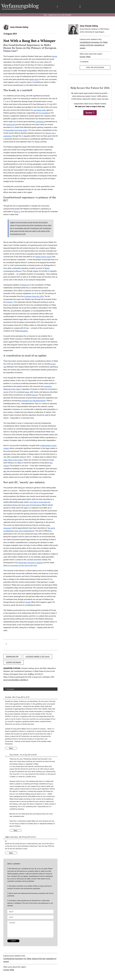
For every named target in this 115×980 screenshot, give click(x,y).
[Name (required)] (30, 912)
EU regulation (44, 113)
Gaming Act (11, 124)
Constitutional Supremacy (13, 959)
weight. (28, 602)
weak (27, 392)
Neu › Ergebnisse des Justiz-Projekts (57, 15)
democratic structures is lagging (31, 562)
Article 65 (25, 285)
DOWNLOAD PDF (12, 656)
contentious (40, 121)
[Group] (20, 5)
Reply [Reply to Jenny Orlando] (16, 830)
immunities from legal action (16, 130)
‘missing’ (35, 395)
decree (55, 56)
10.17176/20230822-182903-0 (16, 680)
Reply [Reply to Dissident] (11, 748)
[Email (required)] (30, 917)
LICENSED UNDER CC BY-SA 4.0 (38, 656)
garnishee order (40, 110)
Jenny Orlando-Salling (19, 27)
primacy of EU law (39, 959)
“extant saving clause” (44, 257)
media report (34, 79)
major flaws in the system (13, 460)
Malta (29, 959)
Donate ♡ (90, 113)
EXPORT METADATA (13, 662)
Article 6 (17, 211)
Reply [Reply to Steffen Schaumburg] (11, 853)
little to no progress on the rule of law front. (20, 565)
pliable (36, 271)
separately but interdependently (33, 401)
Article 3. (10, 302)
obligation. (24, 331)
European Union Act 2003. (34, 296)
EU (25, 959)
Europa (6, 970)
